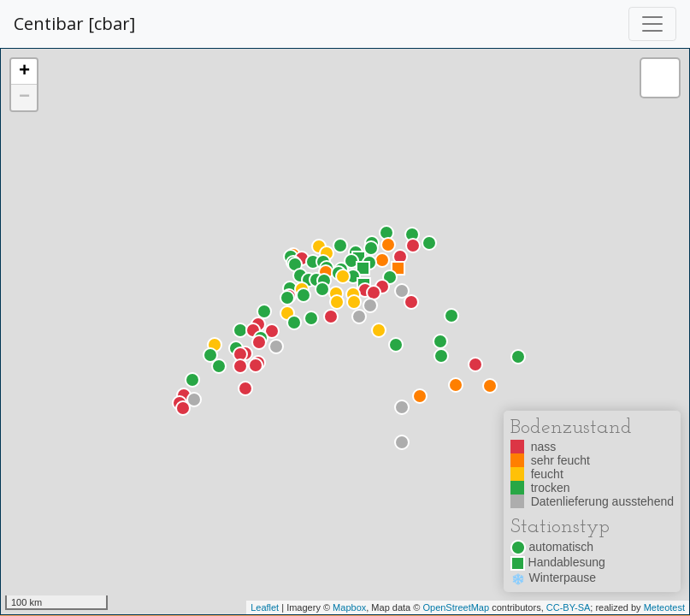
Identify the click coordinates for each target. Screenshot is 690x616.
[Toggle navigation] (652, 24)
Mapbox (349, 607)
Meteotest (664, 607)
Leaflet (265, 607)
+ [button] (24, 72)
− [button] (24, 98)
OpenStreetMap (456, 607)
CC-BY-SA (569, 607)
